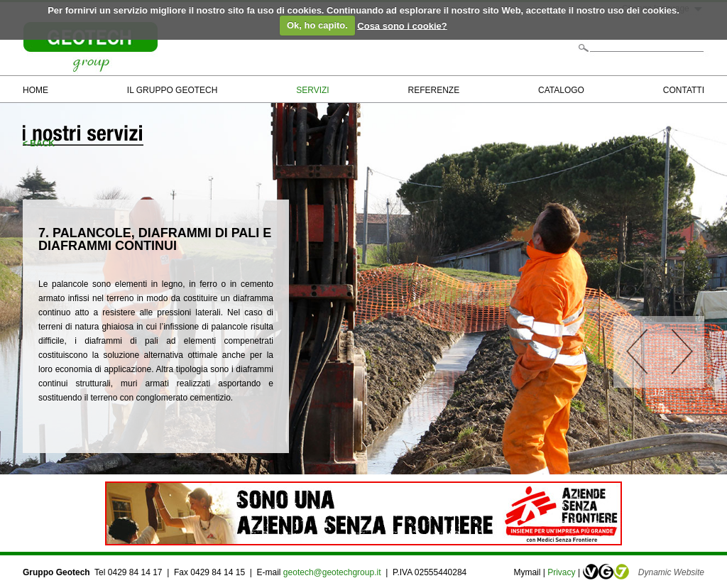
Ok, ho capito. (317, 25)
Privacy (561, 572)
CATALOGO (561, 90)
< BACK (39, 143)
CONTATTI (684, 90)
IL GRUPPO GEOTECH (173, 90)
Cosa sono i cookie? (402, 25)
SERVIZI (312, 90)
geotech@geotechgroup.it (333, 572)
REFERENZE (434, 90)
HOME (35, 90)
